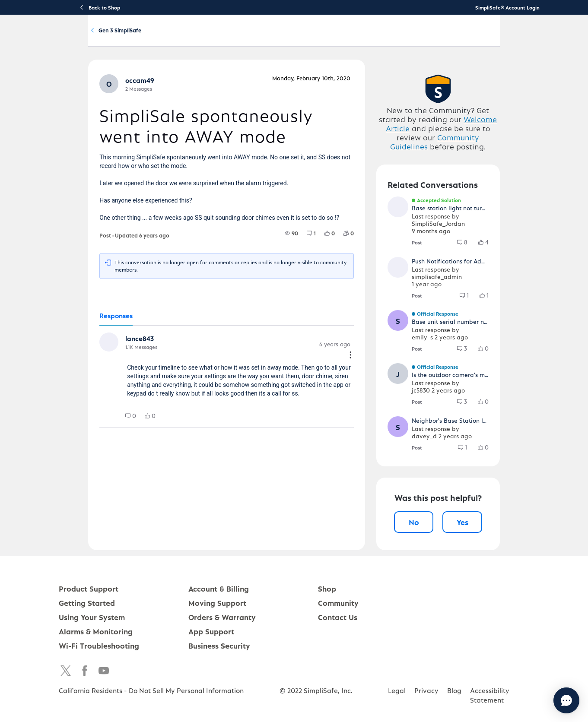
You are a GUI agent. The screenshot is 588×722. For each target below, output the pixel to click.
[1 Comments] (323, 283)
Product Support (175, 37)
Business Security (219, 679)
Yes (488, 556)
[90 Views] (303, 283)
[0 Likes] (341, 283)
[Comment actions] (362, 388)
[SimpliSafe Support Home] (91, 37)
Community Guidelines (453, 185)
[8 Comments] (492, 283)
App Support (211, 665)
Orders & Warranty (222, 651)
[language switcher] (537, 37)
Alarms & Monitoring (96, 665)
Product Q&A (139, 77)
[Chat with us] (543, 700)
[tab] (87, 359)
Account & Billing (333, 37)
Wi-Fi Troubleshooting (99, 679)
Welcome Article (478, 167)
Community (378, 37)
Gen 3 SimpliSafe (196, 77)
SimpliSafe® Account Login (507, 7)
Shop (327, 622)
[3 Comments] (491, 382)
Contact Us (338, 651)
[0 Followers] (360, 283)
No (430, 556)
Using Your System (278, 37)
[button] (80, 133)
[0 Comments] (101, 453)
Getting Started (225, 37)
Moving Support (217, 636)
